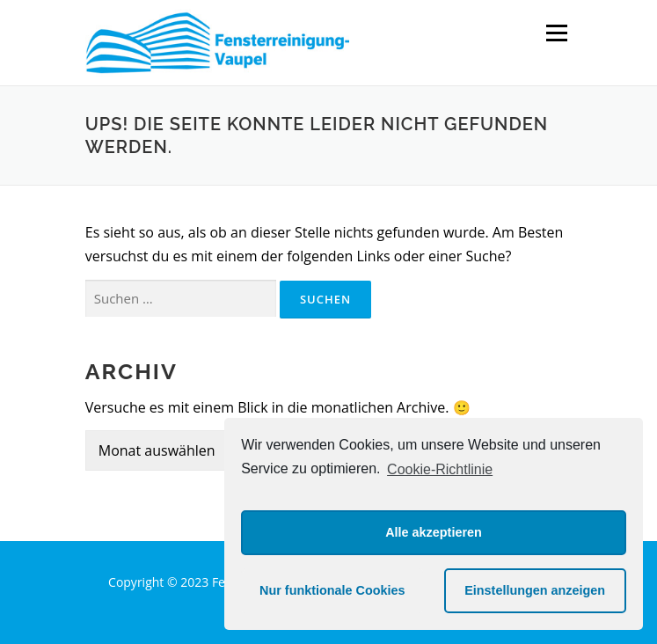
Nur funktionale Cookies (332, 590)
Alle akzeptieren (434, 532)
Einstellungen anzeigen (535, 590)
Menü (556, 33)
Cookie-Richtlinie (440, 469)
